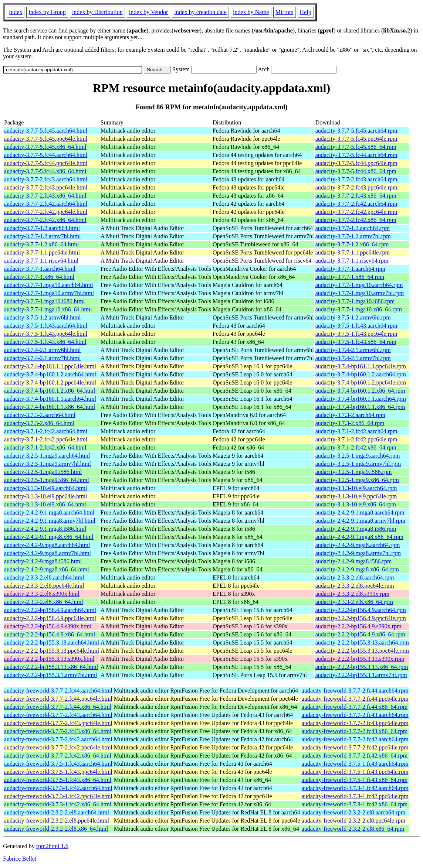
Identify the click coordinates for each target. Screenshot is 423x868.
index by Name (251, 12)
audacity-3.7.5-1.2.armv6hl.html (43, 317)
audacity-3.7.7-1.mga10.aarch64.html (48, 285)
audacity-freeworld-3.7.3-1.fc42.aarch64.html (58, 788)
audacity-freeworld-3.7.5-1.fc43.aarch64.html (58, 764)
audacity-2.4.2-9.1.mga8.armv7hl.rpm (361, 521)
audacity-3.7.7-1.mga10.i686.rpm (355, 301)
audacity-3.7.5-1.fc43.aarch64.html (46, 326)
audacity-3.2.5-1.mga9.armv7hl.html (48, 464)
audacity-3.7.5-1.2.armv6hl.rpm (353, 317)
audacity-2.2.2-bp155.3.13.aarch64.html (52, 643)
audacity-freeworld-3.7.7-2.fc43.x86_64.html (58, 731)
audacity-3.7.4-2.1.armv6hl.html (43, 350)
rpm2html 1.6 (52, 846)
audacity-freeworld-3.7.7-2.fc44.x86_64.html (58, 707)
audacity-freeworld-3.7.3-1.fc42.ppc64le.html (58, 796)
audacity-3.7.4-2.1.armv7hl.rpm (353, 358)
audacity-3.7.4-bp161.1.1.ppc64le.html (50, 366)
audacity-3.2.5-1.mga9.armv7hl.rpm (358, 464)
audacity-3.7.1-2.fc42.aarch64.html (46, 431)
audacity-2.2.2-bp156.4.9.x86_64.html (50, 634)
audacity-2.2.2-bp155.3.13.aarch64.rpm (362, 643)
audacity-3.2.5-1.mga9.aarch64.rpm (358, 456)
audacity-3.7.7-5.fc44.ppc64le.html (46, 163)
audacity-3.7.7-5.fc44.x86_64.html (45, 171)
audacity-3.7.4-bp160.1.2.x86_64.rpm (360, 391)
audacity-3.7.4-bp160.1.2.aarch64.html (50, 374)
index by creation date (200, 12)
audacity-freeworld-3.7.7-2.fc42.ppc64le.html (58, 747)
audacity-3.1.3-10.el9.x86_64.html (45, 504)
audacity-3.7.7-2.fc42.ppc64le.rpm (356, 212)
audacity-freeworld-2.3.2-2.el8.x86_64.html (56, 829)
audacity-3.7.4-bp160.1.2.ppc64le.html (50, 382)
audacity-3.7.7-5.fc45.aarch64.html (46, 131)
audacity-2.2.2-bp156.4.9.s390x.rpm (358, 626)
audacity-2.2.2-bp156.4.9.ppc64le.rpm (361, 618)
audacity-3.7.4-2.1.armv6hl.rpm (353, 350)
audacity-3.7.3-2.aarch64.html (40, 415)
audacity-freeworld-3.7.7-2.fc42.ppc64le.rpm (355, 747)
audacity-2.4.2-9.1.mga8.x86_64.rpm (359, 537)
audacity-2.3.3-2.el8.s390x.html (42, 594)
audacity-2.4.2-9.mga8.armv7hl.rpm (358, 553)
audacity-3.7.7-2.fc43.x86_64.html (45, 196)
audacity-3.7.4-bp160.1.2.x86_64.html (50, 391)
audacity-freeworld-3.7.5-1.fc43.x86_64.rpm (355, 780)
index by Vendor (148, 12)
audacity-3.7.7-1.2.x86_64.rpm (352, 244)
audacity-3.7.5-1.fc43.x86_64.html (45, 342)
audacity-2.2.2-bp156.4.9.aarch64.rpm (361, 610)
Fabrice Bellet (20, 859)
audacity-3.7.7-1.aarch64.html (40, 269)
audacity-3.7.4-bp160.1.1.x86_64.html (50, 407)
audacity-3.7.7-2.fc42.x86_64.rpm (356, 220)
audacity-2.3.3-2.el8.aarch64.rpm (355, 577)
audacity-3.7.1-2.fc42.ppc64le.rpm (356, 439)
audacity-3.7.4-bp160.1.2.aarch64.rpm (361, 374)
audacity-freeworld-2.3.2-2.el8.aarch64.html (57, 812)
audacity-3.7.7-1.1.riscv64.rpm (352, 261)
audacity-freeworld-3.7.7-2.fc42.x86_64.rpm (355, 756)
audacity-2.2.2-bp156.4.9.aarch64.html (50, 610)
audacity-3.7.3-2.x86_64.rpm (350, 423)
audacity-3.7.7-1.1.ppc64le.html (42, 252)
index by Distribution (97, 12)
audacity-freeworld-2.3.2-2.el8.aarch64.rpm (353, 812)
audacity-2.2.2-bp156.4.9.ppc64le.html (50, 618)
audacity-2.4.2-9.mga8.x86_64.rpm (357, 569)
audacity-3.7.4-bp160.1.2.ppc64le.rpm (361, 382)
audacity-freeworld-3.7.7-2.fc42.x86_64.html (58, 756)
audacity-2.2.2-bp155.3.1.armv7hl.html (51, 675)
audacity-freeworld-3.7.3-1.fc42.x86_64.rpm (355, 804)
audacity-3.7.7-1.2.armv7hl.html (43, 236)
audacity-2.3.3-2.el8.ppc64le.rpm (355, 586)
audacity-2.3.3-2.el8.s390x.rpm (352, 594)
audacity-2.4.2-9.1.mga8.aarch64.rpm (360, 512)
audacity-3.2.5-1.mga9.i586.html (43, 472)
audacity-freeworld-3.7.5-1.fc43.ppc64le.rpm (355, 772)
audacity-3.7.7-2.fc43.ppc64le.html (46, 187)
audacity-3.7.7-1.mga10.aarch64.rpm (359, 285)
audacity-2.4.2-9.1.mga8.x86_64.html (49, 537)
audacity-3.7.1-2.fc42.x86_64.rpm (356, 447)
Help (306, 12)
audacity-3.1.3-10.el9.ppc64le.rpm (356, 496)
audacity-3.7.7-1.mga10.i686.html (44, 301)
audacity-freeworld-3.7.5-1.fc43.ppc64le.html (58, 772)
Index (16, 12)
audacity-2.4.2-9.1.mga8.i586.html (45, 529)
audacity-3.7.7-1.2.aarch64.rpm (353, 228)
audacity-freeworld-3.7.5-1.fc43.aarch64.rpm (355, 764)
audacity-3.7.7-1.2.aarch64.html (42, 228)
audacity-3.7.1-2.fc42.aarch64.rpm (356, 431)
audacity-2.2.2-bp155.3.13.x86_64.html (51, 667)
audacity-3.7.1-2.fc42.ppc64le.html (46, 439)
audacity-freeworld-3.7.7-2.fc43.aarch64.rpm (355, 715)
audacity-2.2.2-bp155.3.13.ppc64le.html (52, 651)
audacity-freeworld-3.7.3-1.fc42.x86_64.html (58, 804)
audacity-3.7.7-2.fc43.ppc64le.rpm (356, 187)
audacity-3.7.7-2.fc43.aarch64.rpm (356, 179)
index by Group (47, 12)
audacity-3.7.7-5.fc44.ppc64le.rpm (356, 163)
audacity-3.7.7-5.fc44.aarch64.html (46, 155)
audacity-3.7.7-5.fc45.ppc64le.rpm (356, 139)
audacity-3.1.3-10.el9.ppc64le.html (45, 496)
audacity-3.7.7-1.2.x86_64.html (41, 244)
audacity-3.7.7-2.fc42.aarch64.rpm (356, 204)
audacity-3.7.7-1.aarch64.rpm (350, 269)
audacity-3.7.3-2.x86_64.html (39, 423)
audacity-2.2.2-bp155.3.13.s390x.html (49, 659)
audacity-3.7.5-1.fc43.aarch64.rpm (356, 326)
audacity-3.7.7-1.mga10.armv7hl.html (49, 293)
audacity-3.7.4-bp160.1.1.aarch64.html (50, 399)
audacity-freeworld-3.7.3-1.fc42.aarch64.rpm (355, 788)
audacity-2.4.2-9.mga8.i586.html (43, 561)
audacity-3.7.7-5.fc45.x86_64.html (45, 147)
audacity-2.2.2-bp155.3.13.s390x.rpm (360, 659)
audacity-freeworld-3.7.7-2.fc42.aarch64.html (58, 739)
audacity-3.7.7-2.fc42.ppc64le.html (46, 212)
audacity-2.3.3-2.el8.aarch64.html (44, 577)
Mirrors (285, 12)
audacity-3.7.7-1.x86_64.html (39, 277)
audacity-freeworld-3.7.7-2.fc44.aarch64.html (58, 691)
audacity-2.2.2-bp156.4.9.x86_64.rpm (360, 634)
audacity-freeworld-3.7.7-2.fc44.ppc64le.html (58, 699)
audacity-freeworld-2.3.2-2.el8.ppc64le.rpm (353, 821)
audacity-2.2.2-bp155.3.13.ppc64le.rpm (362, 651)
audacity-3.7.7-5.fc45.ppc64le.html (46, 139)
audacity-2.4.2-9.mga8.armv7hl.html (48, 553)
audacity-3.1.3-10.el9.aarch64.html (45, 488)
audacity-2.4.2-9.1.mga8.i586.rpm (356, 529)
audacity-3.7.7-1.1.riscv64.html (41, 261)
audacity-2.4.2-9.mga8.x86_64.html (47, 569)
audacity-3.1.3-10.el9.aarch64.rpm (356, 488)
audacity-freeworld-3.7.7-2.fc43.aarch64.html (58, 715)
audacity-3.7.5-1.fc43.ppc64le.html (46, 334)
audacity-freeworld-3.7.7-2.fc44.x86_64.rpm (355, 707)
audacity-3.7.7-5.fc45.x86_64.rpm (356, 147)
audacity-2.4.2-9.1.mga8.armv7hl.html (50, 521)
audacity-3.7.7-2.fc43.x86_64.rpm (356, 196)
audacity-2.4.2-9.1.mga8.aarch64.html (49, 512)
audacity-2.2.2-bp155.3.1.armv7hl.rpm (361, 675)
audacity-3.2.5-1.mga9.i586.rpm (354, 472)
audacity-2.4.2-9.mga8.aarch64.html (47, 545)
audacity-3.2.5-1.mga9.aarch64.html (47, 456)
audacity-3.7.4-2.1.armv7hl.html (43, 358)
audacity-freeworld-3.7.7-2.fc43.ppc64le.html (58, 723)
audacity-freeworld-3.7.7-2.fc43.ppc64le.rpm (355, 723)
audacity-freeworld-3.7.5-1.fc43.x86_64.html (58, 780)
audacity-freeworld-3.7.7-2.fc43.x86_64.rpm (355, 731)
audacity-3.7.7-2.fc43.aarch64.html (46, 179)
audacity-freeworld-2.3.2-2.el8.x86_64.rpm (353, 829)
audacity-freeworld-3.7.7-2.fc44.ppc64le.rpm (355, 699)
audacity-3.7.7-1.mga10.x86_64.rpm (359, 309)
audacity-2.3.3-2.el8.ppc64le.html (44, 586)
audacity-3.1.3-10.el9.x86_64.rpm (356, 504)
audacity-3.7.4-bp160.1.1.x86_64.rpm (360, 407)
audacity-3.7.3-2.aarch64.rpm (350, 415)
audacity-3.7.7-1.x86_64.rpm (350, 277)
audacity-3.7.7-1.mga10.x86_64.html (48, 309)
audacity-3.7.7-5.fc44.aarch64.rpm (356, 155)
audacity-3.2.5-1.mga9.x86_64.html (47, 480)
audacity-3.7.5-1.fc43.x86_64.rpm (356, 342)
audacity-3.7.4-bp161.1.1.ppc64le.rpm (361, 366)
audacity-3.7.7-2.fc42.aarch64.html (46, 204)
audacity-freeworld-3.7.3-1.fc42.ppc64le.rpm (355, 796)
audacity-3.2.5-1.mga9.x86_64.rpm (357, 480)
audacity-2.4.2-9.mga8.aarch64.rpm (358, 545)
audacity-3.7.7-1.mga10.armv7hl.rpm (360, 293)
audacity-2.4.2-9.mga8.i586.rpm (354, 561)
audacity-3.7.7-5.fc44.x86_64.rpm (356, 171)
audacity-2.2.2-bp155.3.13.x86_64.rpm (362, 667)
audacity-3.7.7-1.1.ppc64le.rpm (353, 252)
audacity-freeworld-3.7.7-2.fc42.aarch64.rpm (355, 739)
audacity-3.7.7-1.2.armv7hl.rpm (353, 236)
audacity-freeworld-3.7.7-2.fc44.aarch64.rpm (355, 691)
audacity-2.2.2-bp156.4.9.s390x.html (48, 626)
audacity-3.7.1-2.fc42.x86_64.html (45, 447)
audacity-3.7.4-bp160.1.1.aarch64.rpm (361, 399)
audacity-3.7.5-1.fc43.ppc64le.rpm (356, 334)
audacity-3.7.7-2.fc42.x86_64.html (45, 220)
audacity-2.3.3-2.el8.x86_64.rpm (354, 602)
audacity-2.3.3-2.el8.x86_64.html (44, 602)
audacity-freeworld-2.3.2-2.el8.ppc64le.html (57, 821)
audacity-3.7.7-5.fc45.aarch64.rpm (356, 131)
